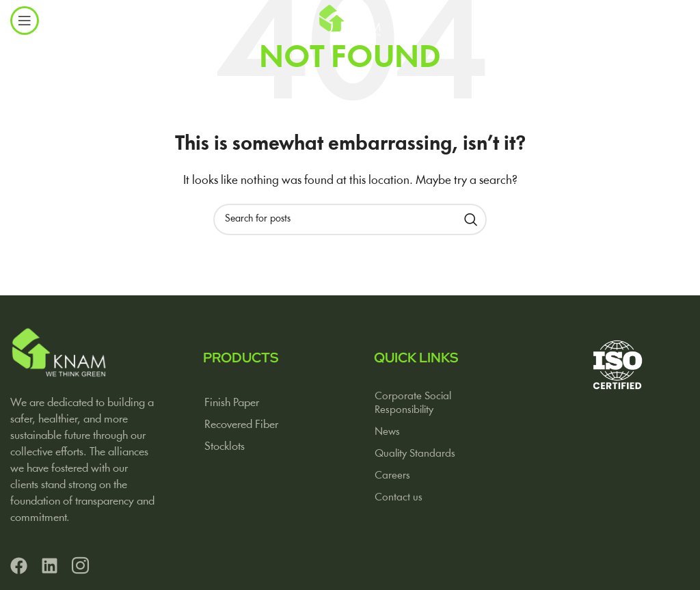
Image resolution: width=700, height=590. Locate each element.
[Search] (350, 219)
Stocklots (225, 447)
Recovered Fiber (241, 425)
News (387, 432)
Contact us (399, 498)
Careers (392, 476)
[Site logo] (350, 21)
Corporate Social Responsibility (413, 403)
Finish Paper (232, 403)
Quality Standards (415, 454)
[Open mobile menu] (25, 21)
